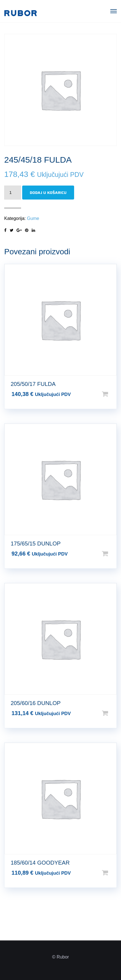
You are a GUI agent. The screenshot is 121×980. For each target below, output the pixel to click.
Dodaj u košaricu (48, 193)
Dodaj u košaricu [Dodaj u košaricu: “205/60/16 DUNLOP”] (114, 713)
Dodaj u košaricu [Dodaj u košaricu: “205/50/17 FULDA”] (114, 394)
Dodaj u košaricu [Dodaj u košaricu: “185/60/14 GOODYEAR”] (114, 873)
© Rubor (61, 957)
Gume (33, 218)
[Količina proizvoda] (13, 193)
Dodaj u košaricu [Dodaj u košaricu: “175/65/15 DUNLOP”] (114, 554)
